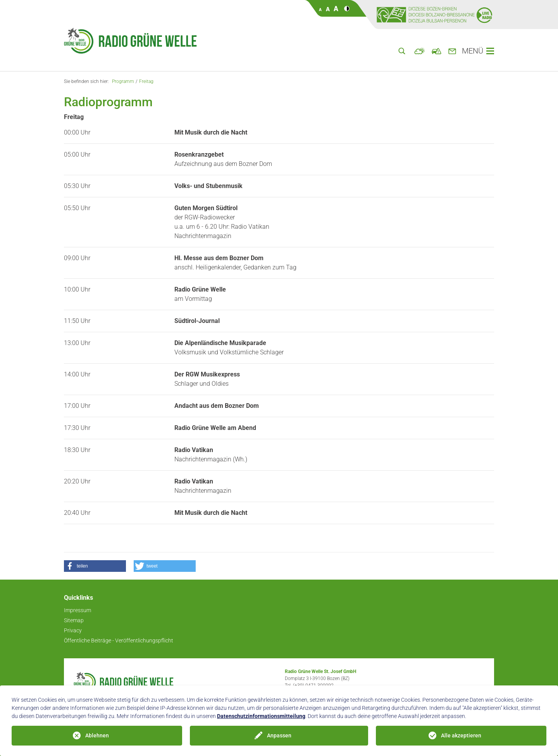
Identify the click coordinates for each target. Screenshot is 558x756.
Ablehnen (97, 735)
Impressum (77, 610)
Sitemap (74, 620)
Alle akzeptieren (461, 735)
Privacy (73, 630)
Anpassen (279, 735)
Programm (123, 81)
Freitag (146, 81)
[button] (95, 566)
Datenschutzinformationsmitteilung (261, 716)
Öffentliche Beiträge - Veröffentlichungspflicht (119, 640)
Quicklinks (78, 598)
